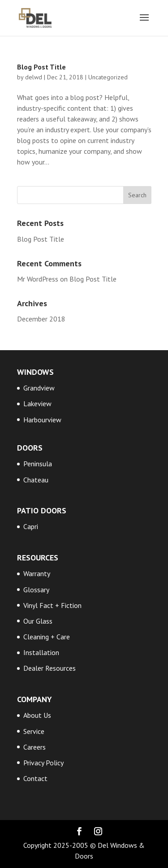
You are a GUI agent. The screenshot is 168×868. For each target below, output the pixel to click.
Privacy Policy (43, 763)
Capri (31, 526)
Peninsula (38, 464)
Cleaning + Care (47, 637)
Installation (41, 652)
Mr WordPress (38, 279)
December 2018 (41, 319)
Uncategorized (108, 77)
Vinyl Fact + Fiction (52, 605)
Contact (35, 778)
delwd (34, 77)
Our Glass (38, 621)
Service (34, 731)
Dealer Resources (50, 668)
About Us (37, 715)
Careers (34, 747)
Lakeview (37, 404)
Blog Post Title (41, 67)
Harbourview (42, 420)
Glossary (36, 590)
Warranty (37, 573)
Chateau (36, 480)
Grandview (39, 388)
